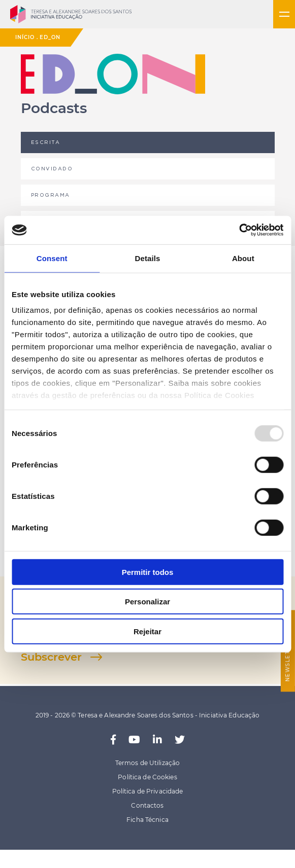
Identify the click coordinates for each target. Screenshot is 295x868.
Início (25, 37)
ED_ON (50, 37)
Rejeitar (147, 631)
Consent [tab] (52, 258)
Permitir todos (148, 572)
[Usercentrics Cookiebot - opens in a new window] (239, 230)
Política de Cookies (147, 777)
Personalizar (147, 602)
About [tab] (243, 258)
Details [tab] (148, 258)
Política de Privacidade (148, 791)
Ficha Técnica (147, 820)
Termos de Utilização (147, 763)
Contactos (147, 805)
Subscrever (51, 657)
